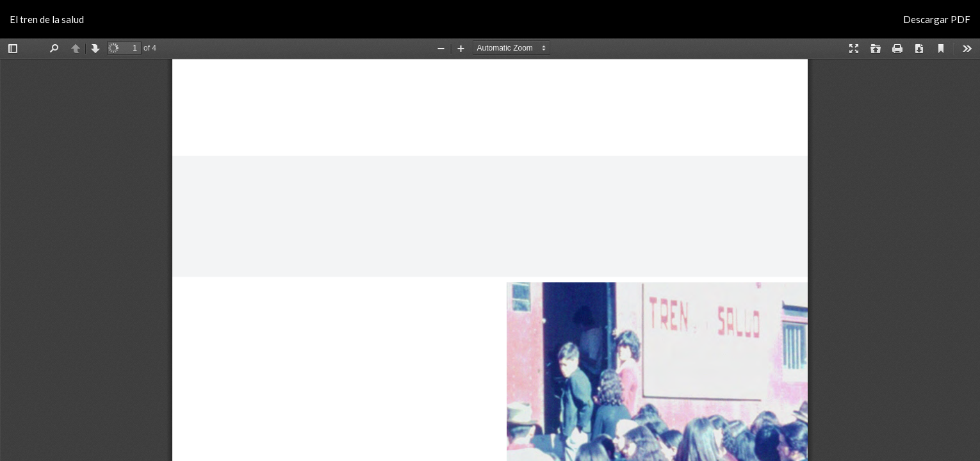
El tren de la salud (47, 19)
